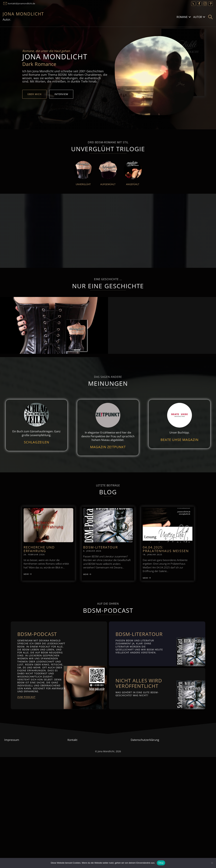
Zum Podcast (26, 697)
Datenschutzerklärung (145, 740)
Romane (182, 17)
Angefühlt (133, 184)
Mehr (28, 574)
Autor (198, 17)
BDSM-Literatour (100, 547)
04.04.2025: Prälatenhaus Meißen (166, 549)
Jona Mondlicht (23, 14)
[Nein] (212, 863)
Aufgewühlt (108, 184)
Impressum (12, 740)
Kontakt (72, 740)
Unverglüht (83, 184)
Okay (161, 863)
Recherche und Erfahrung (39, 549)
